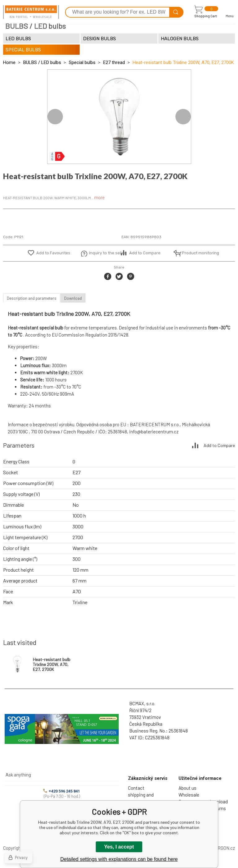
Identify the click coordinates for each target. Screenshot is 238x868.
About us (187, 788)
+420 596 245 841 (62, 791)
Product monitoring (197, 253)
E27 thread (114, 62)
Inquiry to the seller (104, 253)
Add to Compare (145, 253)
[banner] (31, 12)
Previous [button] (55, 117)
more (99, 197)
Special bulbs (82, 62)
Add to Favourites (53, 253)
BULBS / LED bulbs (42, 62)
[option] (119, 117)
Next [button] (183, 117)
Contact (136, 788)
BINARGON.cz (221, 848)
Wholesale (189, 795)
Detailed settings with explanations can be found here (119, 859)
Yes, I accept (119, 847)
